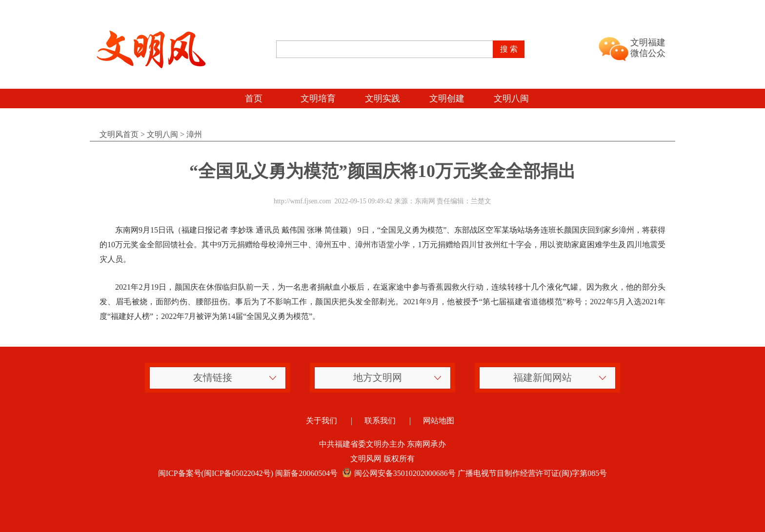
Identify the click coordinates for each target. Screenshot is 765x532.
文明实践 (382, 99)
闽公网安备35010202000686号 (398, 473)
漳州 (194, 134)
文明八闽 (511, 99)
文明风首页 (119, 134)
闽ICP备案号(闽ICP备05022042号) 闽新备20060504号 (248, 473)
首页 (254, 99)
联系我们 (380, 421)
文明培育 (318, 99)
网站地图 (439, 421)
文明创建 (447, 99)
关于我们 (322, 421)
